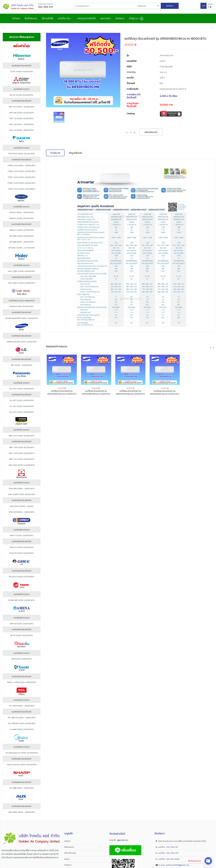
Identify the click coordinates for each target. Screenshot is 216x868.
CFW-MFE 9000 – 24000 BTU (22, 489)
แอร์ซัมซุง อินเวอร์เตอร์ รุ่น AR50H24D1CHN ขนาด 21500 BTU (62, 393)
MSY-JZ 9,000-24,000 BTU (22, 119)
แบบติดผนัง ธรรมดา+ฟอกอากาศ (22, 301)
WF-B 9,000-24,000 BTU (22, 635)
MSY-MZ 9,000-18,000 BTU (22, 113)
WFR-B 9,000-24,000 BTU (22, 624)
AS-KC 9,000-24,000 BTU (22, 72)
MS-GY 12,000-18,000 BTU (22, 95)
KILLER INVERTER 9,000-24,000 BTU (22, 318)
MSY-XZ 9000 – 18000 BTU (22, 130)
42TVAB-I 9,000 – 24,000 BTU (22, 248)
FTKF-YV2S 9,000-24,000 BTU (22, 177)
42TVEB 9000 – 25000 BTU (22, 242)
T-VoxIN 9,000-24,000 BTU (22, 729)
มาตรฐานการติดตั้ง (86, 18)
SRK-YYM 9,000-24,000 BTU (22, 453)
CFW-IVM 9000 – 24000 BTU (22, 512)
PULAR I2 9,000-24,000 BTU (22, 577)
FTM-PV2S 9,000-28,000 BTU (22, 154)
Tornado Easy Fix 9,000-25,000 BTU (22, 753)
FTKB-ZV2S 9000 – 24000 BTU (22, 166)
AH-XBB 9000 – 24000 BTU (22, 788)
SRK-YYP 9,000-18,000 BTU (22, 448)
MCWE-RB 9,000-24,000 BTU (22, 600)
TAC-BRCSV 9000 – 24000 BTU (22, 718)
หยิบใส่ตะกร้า (151, 132)
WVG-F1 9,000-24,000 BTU (22, 553)
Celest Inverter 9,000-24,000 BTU (22, 765)
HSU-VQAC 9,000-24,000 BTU (22, 283)
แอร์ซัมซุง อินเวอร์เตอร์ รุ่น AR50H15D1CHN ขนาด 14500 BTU (96, 393)
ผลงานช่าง (106, 18)
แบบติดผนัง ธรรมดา (22, 89)
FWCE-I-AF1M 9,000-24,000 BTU (22, 682)
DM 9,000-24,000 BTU (22, 659)
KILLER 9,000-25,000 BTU (22, 306)
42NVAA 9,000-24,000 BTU (22, 230)
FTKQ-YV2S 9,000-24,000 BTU (22, 171)
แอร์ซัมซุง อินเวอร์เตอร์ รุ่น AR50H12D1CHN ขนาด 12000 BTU (130, 394)
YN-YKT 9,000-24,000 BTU (22, 389)
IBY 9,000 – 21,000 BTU (22, 365)
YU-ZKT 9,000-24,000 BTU (22, 400)
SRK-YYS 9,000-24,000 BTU (22, 459)
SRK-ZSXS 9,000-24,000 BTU (22, 465)
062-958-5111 (172, 847)
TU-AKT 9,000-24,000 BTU (22, 406)
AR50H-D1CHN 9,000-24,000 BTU (22, 342)
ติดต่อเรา (120, 18)
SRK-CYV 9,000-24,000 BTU (22, 436)
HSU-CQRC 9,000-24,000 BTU (22, 271)
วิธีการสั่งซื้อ (48, 18)
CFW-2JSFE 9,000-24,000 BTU (22, 494)
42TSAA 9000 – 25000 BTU (22, 213)
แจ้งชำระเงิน (64, 18)
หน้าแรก (16, 18)
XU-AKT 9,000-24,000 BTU (22, 412)
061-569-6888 (173, 859)
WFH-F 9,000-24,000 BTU (22, 536)
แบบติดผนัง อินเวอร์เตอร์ (22, 66)
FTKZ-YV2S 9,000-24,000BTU (22, 189)
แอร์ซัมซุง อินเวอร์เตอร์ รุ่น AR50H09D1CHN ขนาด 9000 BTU (165, 395)
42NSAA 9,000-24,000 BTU (22, 218)
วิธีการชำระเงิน (70, 853)
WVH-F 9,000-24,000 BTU (22, 547)
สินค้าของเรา (31, 18)
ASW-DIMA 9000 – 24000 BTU (22, 812)
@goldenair (123, 840)
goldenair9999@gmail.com (178, 865)
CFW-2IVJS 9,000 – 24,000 (22, 506)
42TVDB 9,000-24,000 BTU (22, 236)
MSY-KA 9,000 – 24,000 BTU (22, 107)
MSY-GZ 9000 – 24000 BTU (22, 124)
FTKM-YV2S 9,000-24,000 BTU (22, 183)
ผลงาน (67, 859)
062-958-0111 (172, 853)
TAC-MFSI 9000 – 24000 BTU (22, 706)
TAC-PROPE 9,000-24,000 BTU (22, 724)
